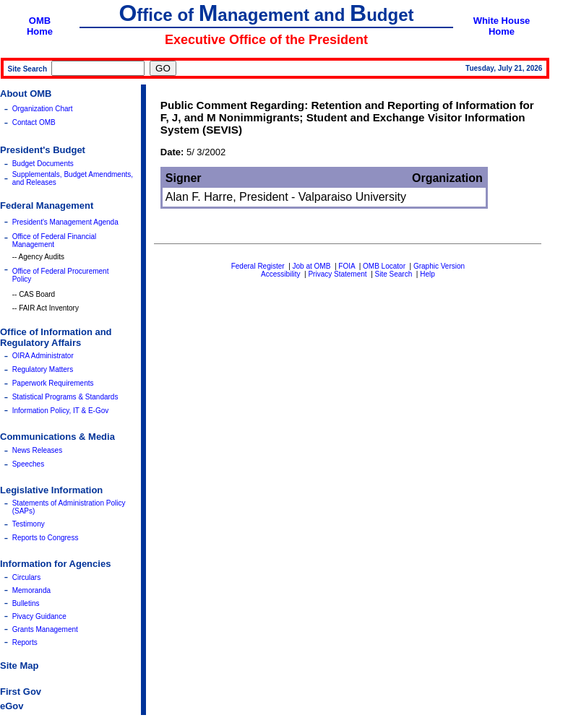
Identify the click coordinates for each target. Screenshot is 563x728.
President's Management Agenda (65, 222)
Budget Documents (43, 164)
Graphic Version (439, 266)
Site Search (394, 274)
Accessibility (280, 274)
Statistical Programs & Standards (65, 397)
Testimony (29, 524)
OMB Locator (384, 266)
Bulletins (26, 603)
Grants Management (45, 629)
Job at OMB (312, 266)
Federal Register (258, 266)
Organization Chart (43, 109)
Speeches (28, 464)
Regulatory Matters (43, 369)
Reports (25, 642)
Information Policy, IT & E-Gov (61, 411)
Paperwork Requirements (53, 383)
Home (40, 31)
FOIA (347, 266)
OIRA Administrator (43, 356)
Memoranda (31, 590)
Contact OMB (34, 122)
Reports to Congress (46, 538)
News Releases (37, 450)
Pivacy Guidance (39, 616)
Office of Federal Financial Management (55, 240)
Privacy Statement (337, 274)
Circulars (26, 577)
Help (427, 274)
